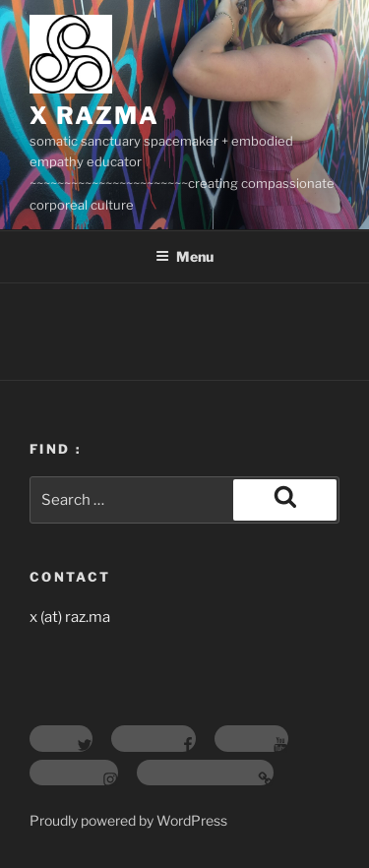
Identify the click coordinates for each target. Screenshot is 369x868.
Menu (184, 256)
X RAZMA (94, 116)
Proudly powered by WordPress (128, 820)
